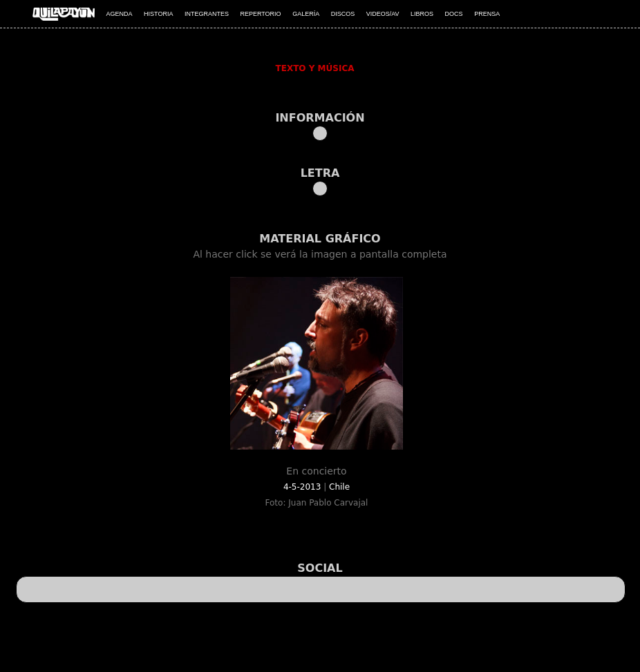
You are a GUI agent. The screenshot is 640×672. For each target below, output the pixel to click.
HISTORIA (158, 14)
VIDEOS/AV (383, 14)
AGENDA (120, 14)
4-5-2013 (303, 487)
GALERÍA (306, 14)
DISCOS (343, 14)
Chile (339, 487)
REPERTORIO (260, 14)
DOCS (454, 14)
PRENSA (487, 14)
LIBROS (422, 14)
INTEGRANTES (207, 14)
